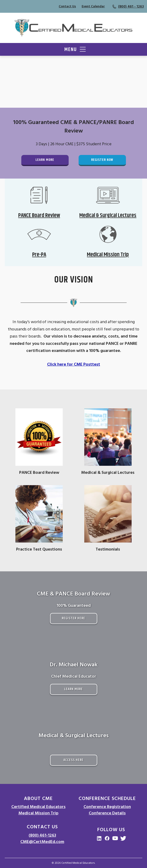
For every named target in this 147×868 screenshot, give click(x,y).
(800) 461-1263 (42, 835)
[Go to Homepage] (73, 28)
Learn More (45, 160)
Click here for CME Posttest (74, 364)
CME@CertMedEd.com (42, 842)
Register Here (73, 618)
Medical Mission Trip (38, 813)
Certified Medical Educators (38, 807)
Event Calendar (93, 6)
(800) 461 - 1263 (131, 6)
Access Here (73, 760)
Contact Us (67, 6)
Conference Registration (107, 807)
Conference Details (107, 813)
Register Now (102, 160)
